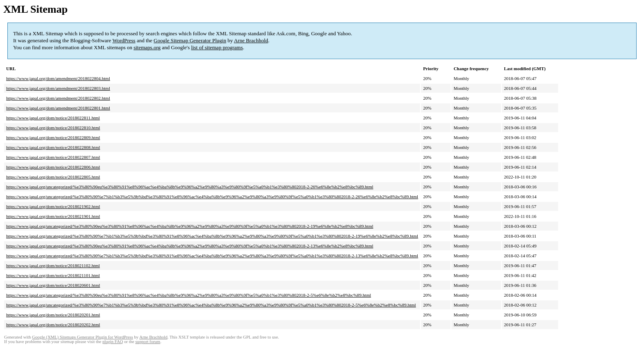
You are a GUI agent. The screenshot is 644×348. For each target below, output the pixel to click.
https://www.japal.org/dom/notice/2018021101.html (53, 275)
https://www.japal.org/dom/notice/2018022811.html (53, 118)
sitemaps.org (147, 47)
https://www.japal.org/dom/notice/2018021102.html (53, 266)
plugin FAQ (113, 342)
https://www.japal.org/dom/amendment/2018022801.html (58, 108)
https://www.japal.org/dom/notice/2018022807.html (53, 157)
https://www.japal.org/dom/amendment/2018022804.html (58, 78)
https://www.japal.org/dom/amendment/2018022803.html (58, 88)
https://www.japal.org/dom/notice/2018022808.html (53, 147)
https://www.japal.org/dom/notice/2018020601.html (53, 285)
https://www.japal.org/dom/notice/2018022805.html (53, 177)
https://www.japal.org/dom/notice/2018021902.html (53, 206)
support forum (148, 342)
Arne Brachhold (251, 40)
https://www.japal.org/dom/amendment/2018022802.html (58, 98)
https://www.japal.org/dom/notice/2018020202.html (53, 325)
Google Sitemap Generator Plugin (190, 40)
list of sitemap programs (217, 47)
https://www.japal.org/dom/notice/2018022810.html (53, 128)
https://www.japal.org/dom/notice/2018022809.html (53, 137)
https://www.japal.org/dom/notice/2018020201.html (53, 315)
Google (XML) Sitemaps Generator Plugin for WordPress (83, 337)
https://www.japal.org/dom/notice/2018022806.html (53, 167)
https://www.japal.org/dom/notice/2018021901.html (53, 216)
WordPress (124, 40)
